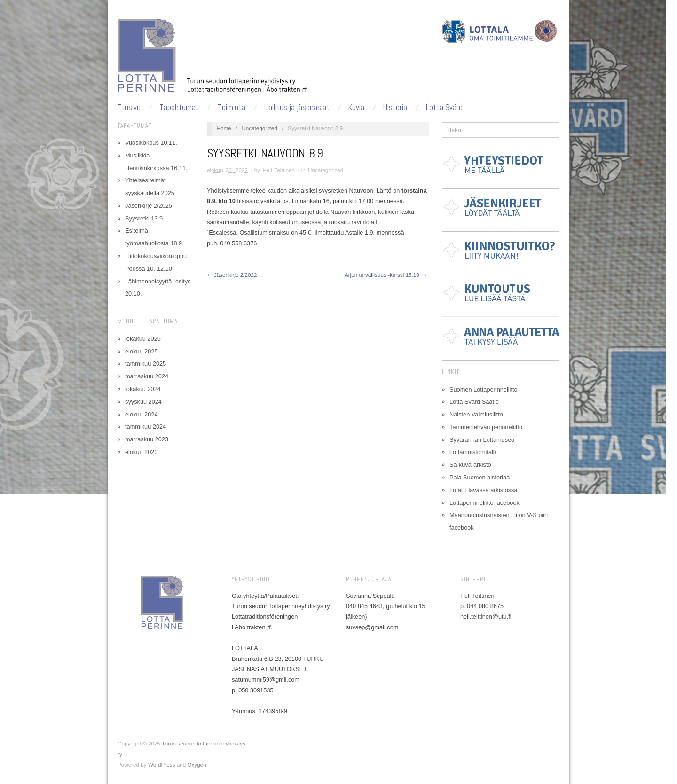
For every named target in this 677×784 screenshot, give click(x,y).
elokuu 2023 (141, 452)
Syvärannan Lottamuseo (482, 440)
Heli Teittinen (279, 170)
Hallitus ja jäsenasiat (297, 107)
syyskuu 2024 (143, 402)
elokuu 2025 (141, 351)
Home (224, 128)
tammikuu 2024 (146, 427)
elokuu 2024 (141, 414)
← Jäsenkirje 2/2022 (232, 275)
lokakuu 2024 (143, 389)
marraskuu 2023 (147, 439)
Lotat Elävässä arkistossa (484, 490)
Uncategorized (259, 128)
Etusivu (129, 107)
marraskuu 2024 (147, 376)
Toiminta (232, 107)
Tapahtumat (179, 107)
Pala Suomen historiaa (480, 477)
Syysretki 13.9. (145, 218)
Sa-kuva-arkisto (470, 465)
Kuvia (356, 107)
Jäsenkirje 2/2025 (149, 206)
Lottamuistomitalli (473, 452)
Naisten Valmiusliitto (476, 414)
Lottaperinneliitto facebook (484, 503)
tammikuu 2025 (146, 364)
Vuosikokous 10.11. (151, 143)
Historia (395, 107)
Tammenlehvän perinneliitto (486, 427)
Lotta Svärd (444, 107)
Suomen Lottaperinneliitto (484, 389)
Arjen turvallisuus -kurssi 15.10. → (386, 275)
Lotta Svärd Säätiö (474, 402)
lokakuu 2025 (143, 339)
